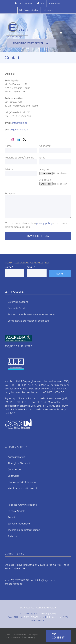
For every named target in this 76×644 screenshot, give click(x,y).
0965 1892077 (31, 617)
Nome (9, 267)
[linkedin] (18, 139)
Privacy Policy (48, 614)
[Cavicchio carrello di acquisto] (61, 33)
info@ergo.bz (20, 123)
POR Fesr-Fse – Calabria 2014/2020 (38, 608)
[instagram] (12, 139)
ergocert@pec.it (19, 130)
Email (31, 267)
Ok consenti (59, 636)
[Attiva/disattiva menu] (69, 33)
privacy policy (44, 223)
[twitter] (24, 139)
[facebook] (6, 139)
